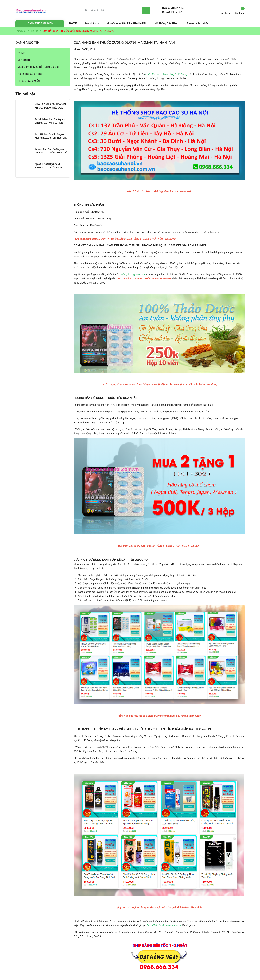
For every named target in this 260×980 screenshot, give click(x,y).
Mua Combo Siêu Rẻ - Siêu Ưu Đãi (126, 23)
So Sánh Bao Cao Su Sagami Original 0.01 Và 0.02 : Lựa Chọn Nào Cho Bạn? (50, 123)
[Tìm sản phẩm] (117, 10)
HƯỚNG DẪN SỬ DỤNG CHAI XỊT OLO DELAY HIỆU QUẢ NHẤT (50, 108)
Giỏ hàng (240, 11)
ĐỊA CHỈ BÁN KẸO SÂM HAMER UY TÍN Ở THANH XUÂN (49, 168)
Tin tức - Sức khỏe (198, 23)
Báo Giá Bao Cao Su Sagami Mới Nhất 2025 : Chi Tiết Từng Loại (51, 138)
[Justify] (146, 10)
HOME (73, 23)
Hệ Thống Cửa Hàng (167, 23)
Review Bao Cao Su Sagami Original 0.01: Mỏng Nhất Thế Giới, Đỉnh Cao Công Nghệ (51, 153)
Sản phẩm (90, 23)
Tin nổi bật (25, 94)
